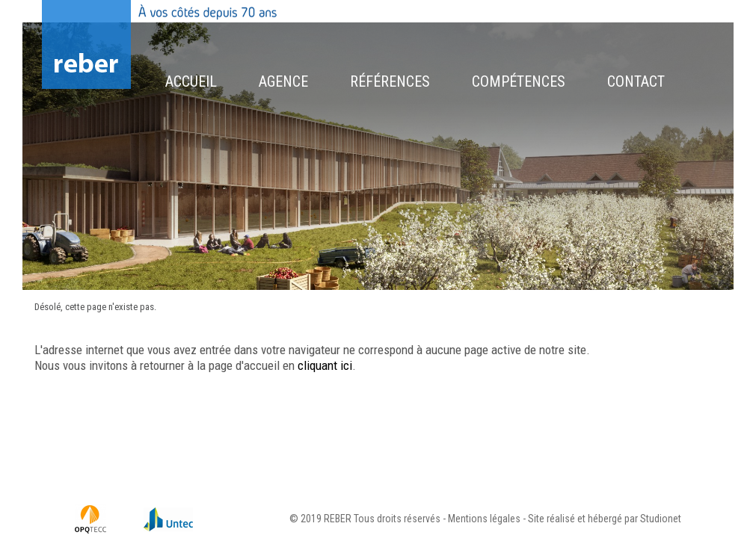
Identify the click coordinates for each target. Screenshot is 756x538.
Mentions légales (484, 519)
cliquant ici (325, 365)
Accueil (191, 81)
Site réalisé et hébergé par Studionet (605, 519)
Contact (636, 81)
